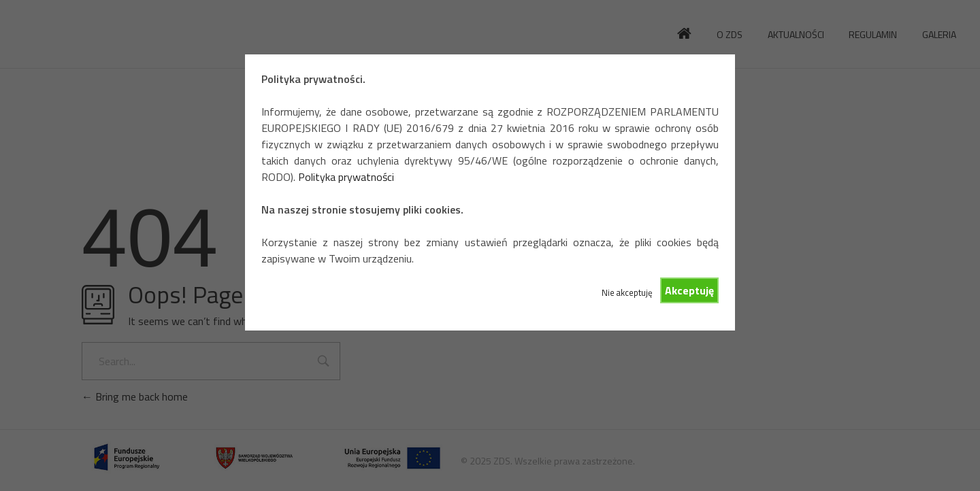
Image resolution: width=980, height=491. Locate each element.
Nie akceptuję (627, 292)
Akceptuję (689, 290)
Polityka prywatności (346, 177)
